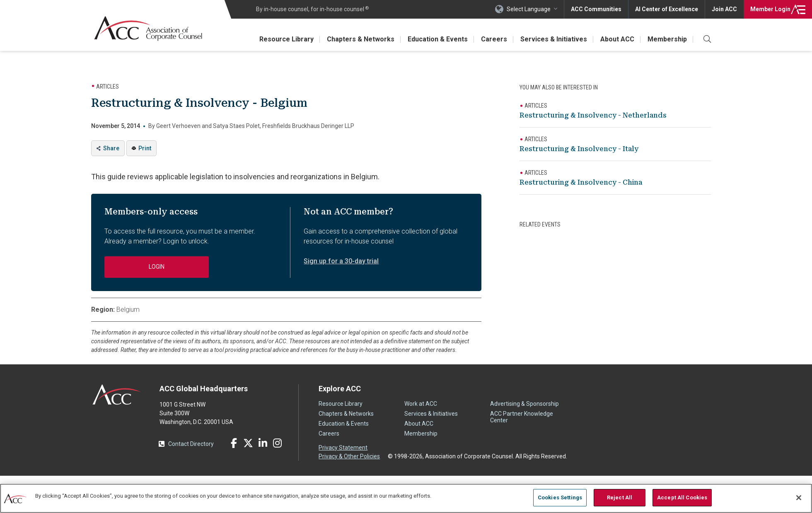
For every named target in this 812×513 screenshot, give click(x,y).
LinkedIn (263, 443)
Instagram (277, 443)
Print (145, 148)
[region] (406, 498)
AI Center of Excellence (667, 9)
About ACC (617, 39)
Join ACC (724, 9)
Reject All (620, 497)
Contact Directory (191, 444)
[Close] (799, 498)
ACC (117, 395)
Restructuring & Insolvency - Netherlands (593, 115)
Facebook (234, 443)
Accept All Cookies (682, 497)
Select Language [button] (529, 9)
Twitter (248, 443)
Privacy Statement (343, 448)
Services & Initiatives (554, 39)
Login (770, 9)
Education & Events (438, 39)
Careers (494, 39)
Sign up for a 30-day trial (341, 261)
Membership (667, 39)
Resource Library (286, 39)
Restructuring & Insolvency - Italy (579, 149)
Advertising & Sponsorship (524, 404)
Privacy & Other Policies (349, 456)
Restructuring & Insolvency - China (581, 182)
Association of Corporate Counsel (148, 28)
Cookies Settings (560, 497)
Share (111, 148)
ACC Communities (596, 9)
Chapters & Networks (361, 39)
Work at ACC (421, 404)
